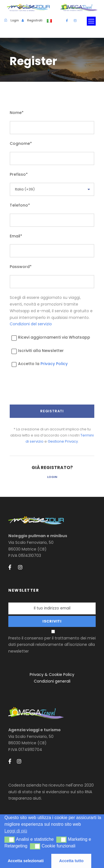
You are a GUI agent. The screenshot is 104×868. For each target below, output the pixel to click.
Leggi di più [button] (16, 831)
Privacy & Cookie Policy (52, 674)
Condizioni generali (52, 681)
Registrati (35, 20)
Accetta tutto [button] (71, 861)
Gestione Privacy (63, 441)
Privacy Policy (54, 364)
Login (52, 477)
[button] (10, 840)
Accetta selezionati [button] (26, 861)
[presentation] (52, 391)
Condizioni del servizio (31, 324)
